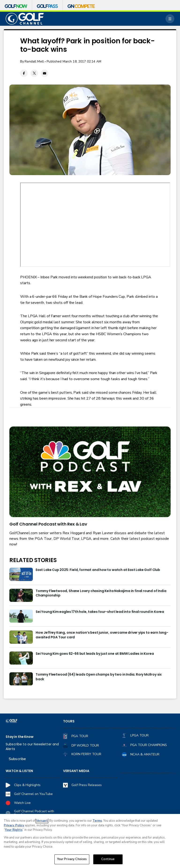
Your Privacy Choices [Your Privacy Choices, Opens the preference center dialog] (72, 859)
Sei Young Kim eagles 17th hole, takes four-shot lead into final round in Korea (100, 612)
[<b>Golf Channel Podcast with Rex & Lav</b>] (90, 472)
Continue (108, 859)
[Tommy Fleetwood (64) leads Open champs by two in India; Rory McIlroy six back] (21, 679)
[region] (90, 841)
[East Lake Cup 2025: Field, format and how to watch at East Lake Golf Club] (21, 574)
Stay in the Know (20, 737)
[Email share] (45, 73)
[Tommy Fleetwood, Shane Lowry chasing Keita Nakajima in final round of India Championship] (21, 595)
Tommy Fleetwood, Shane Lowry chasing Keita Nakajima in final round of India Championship (101, 593)
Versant (42, 821)
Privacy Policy (14, 825)
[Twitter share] (34, 73)
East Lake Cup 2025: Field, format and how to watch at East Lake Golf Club (98, 570)
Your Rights (14, 830)
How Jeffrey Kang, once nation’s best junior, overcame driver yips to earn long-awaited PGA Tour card (102, 635)
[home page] (25, 19)
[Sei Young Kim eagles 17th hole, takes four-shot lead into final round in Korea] (21, 616)
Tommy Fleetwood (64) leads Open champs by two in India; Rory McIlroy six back (99, 677)
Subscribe (17, 759)
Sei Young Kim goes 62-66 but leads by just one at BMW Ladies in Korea (95, 654)
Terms (97, 821)
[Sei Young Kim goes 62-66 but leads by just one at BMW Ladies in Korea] (21, 658)
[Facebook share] (24, 73)
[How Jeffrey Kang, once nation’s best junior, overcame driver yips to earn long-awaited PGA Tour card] (21, 637)
